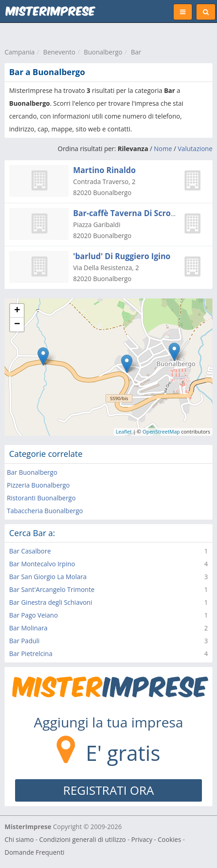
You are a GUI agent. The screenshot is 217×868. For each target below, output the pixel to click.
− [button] (17, 325)
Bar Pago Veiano (34, 615)
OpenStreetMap (161, 431)
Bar (136, 52)
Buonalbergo (103, 52)
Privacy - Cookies (156, 839)
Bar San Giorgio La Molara (48, 577)
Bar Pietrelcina (31, 654)
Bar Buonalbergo (32, 472)
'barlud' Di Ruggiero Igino (122, 256)
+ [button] (17, 311)
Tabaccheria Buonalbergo (45, 511)
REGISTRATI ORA (108, 790)
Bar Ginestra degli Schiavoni (51, 602)
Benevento (59, 52)
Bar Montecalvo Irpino (42, 564)
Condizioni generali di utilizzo (83, 839)
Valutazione (195, 149)
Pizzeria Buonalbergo (38, 485)
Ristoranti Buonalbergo (41, 498)
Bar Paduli (24, 641)
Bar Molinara (28, 628)
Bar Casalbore (30, 551)
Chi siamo (19, 839)
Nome (163, 149)
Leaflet (124, 431)
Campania (20, 52)
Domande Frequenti (34, 852)
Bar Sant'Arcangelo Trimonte (52, 589)
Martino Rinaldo (104, 170)
